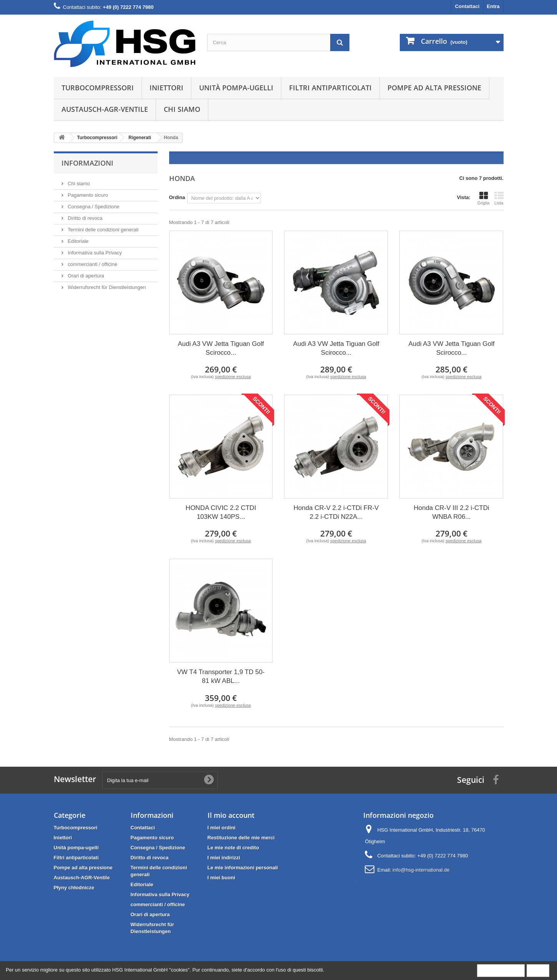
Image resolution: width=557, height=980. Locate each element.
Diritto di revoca (85, 218)
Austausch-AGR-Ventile (105, 109)
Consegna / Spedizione (93, 207)
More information (501, 970)
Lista (499, 198)
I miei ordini (222, 828)
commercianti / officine (92, 264)
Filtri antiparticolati (330, 88)
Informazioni (87, 163)
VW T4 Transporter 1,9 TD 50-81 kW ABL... (221, 676)
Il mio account (231, 815)
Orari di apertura (85, 276)
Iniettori (166, 88)
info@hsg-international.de (421, 870)
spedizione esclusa (233, 377)
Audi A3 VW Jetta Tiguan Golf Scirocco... (221, 348)
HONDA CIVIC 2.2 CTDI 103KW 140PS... (221, 512)
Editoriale (78, 241)
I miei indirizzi (224, 858)
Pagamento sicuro (87, 195)
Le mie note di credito (233, 848)
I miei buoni (221, 878)
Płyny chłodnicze (74, 888)
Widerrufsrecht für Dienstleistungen (106, 287)
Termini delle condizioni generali (103, 230)
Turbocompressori (98, 88)
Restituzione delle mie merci (241, 838)
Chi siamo (182, 109)
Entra (493, 6)
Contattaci (467, 6)
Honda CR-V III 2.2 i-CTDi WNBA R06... (451, 512)
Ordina (177, 197)
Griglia (484, 198)
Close (538, 970)
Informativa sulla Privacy (94, 253)
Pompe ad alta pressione (434, 88)
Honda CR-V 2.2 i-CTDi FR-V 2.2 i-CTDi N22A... (336, 512)
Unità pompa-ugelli (236, 88)
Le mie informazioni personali (243, 868)
